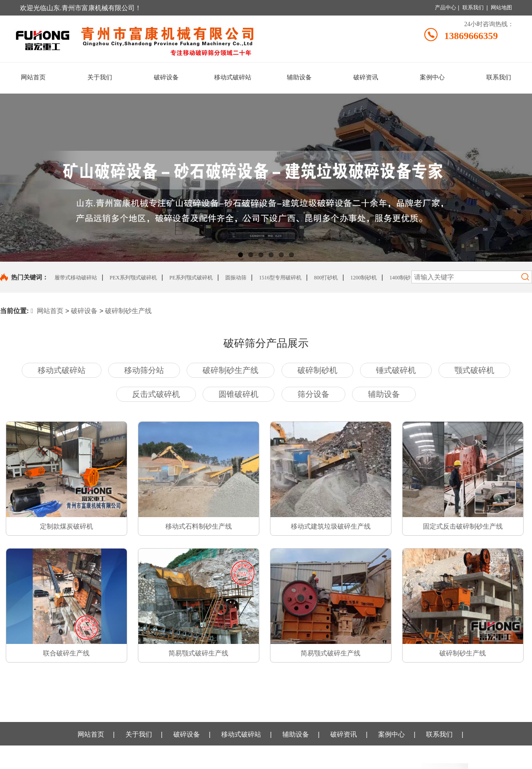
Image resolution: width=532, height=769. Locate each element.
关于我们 (139, 734)
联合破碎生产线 (66, 653)
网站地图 (501, 8)
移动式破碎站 (241, 734)
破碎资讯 (344, 734)
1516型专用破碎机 (280, 278)
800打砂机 (326, 278)
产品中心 (446, 8)
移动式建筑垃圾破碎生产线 (331, 526)
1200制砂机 (364, 278)
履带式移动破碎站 (76, 278)
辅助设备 (296, 734)
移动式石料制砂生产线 (199, 526)
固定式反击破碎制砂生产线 (463, 526)
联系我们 (473, 8)
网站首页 (47, 311)
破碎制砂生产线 (128, 311)
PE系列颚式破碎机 (191, 278)
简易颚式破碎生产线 (198, 653)
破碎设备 (84, 311)
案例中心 (391, 734)
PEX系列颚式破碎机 (133, 278)
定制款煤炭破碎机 (66, 526)
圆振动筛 (236, 278)
